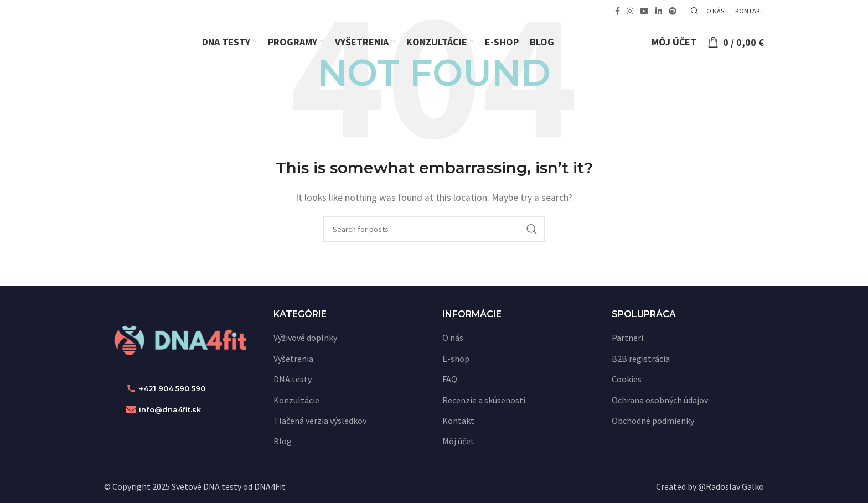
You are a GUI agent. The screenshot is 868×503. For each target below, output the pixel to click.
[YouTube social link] (644, 11)
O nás (453, 338)
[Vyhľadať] (693, 11)
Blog (283, 441)
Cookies (627, 379)
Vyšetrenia (293, 359)
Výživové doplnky (305, 338)
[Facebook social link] (618, 11)
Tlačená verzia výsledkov (320, 421)
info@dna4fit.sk (170, 409)
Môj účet (458, 441)
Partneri (627, 338)
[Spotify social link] (673, 11)
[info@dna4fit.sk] (131, 409)
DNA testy (293, 379)
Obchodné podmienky (653, 421)
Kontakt (458, 421)
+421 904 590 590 (172, 388)
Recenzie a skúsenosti (484, 400)
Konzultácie (296, 400)
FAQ (450, 379)
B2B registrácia (641, 359)
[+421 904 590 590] (131, 388)
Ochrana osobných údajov (660, 400)
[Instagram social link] (630, 11)
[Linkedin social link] (659, 11)
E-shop (456, 359)
